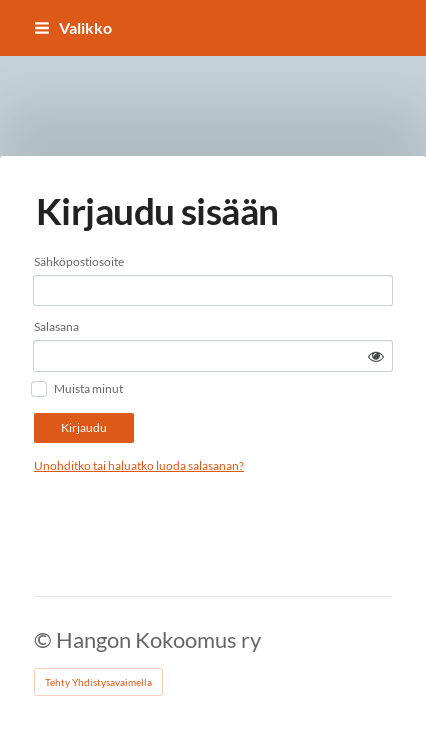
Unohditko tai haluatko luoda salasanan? (139, 465)
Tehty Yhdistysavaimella (98, 682)
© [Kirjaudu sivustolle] (45, 639)
